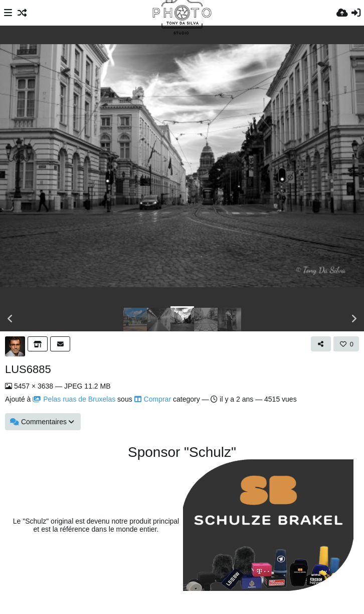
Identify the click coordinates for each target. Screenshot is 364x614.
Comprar (153, 399)
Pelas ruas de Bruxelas (74, 399)
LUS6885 (28, 369)
